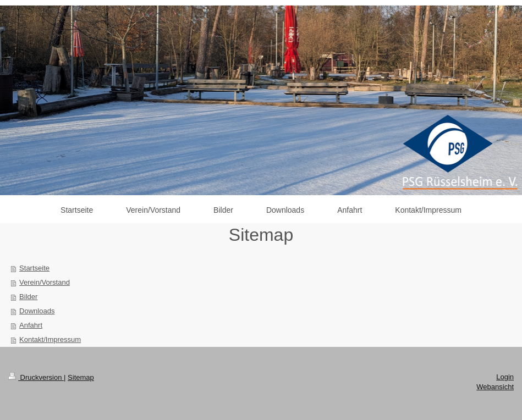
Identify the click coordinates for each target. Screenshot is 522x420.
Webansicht (495, 387)
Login (505, 377)
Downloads (37, 311)
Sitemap (81, 377)
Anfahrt (31, 325)
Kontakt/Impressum (50, 339)
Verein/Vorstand (45, 282)
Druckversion (36, 377)
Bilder (28, 297)
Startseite (34, 268)
